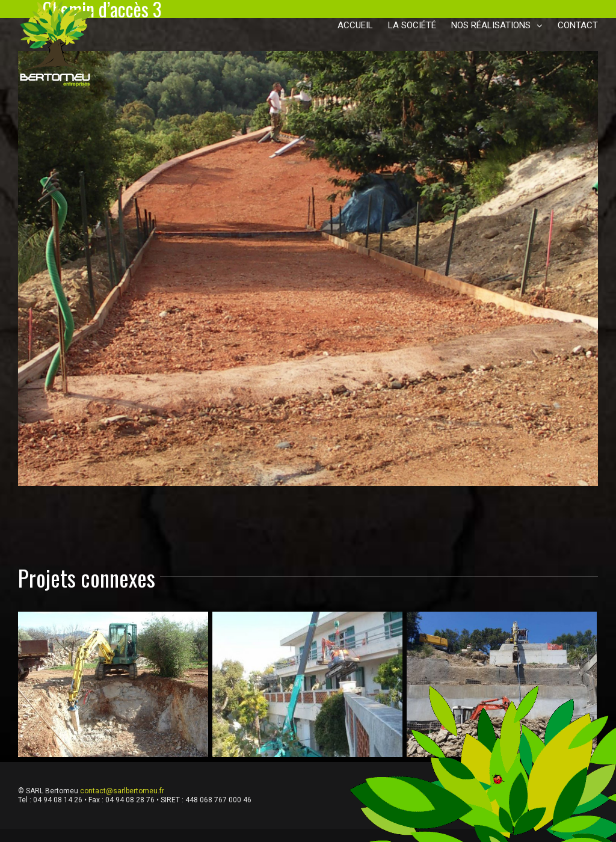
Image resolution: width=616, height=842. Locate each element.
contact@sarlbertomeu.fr (122, 791)
